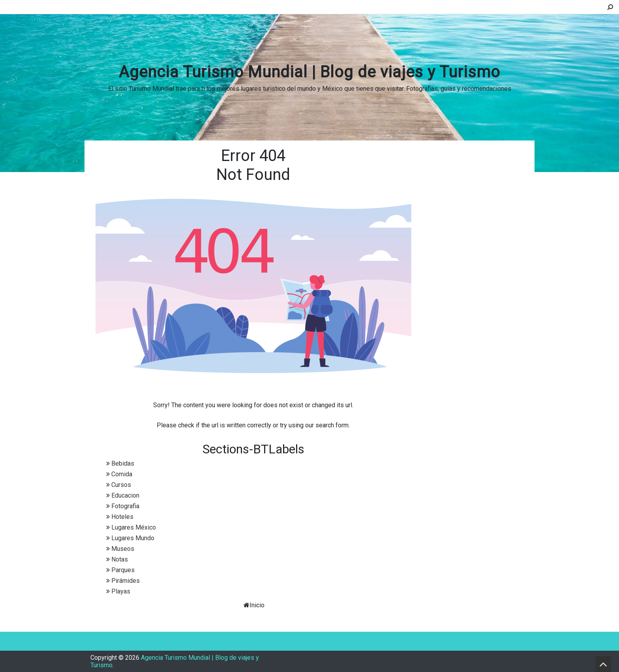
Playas (121, 591)
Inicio (257, 605)
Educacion (125, 495)
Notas (120, 559)
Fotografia (125, 506)
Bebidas (123, 463)
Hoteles (122, 517)
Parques (123, 570)
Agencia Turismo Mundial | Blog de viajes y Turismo (309, 72)
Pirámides (126, 581)
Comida (122, 474)
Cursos (121, 485)
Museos (123, 549)
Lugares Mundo (133, 538)
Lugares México (134, 527)
